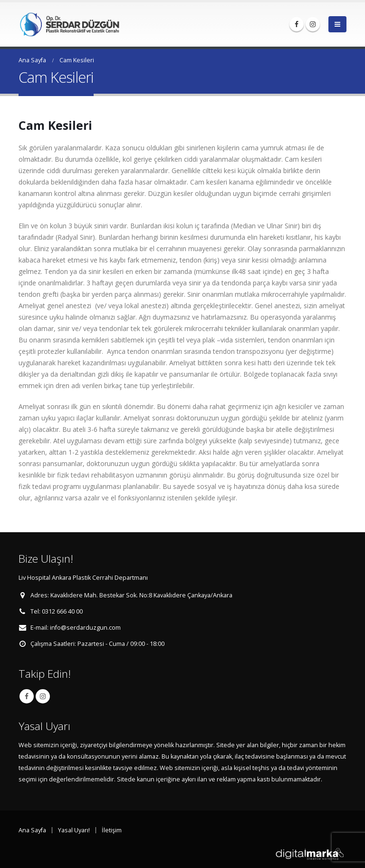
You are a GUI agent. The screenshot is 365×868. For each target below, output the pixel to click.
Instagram (43, 696)
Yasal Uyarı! (74, 830)
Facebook (27, 696)
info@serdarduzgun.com (85, 628)
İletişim (112, 830)
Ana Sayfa (32, 830)
